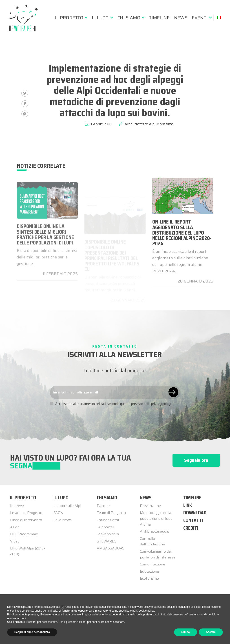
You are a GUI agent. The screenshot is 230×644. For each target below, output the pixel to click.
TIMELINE (192, 498)
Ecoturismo (149, 578)
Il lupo (100, 18)
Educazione (149, 571)
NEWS (146, 498)
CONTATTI (193, 520)
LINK (188, 505)
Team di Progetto (111, 513)
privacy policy (161, 404)
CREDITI (191, 528)
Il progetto (69, 18)
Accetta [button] (211, 632)
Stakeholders (108, 534)
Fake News (63, 520)
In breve (17, 506)
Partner (103, 506)
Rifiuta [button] (185, 632)
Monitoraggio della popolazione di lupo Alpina (156, 518)
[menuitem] (71, 18)
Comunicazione (153, 564)
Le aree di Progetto (26, 513)
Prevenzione (150, 506)
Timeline (159, 18)
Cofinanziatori (108, 520)
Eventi (200, 18)
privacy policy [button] (142, 607)
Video (15, 541)
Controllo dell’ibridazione (152, 541)
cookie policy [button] (146, 611)
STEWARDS (107, 541)
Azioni (15, 527)
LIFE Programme (24, 534)
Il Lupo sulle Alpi (67, 506)
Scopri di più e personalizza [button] (32, 632)
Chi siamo (129, 18)
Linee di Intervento (26, 520)
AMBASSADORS (111, 548)
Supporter (105, 527)
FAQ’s (58, 513)
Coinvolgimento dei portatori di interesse (158, 554)
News (181, 18)
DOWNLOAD (195, 513)
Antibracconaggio (155, 531)
